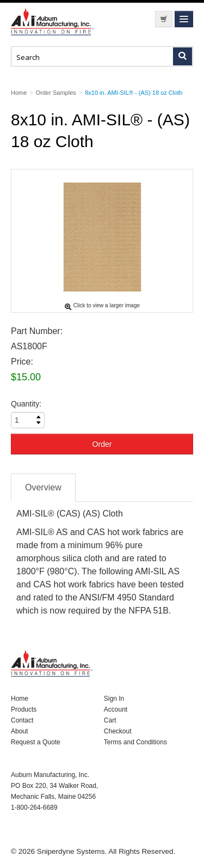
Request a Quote (36, 742)
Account (116, 709)
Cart (110, 720)
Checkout (118, 731)
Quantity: (26, 404)
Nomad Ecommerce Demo (54, 22)
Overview (43, 487)
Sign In (114, 699)
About (19, 731)
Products (24, 709)
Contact (22, 720)
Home (20, 699)
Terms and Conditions (135, 742)
